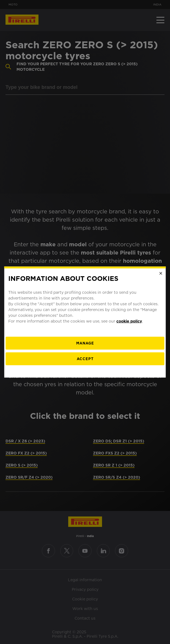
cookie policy (129, 321)
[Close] (161, 273)
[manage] (85, 343)
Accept (85, 359)
